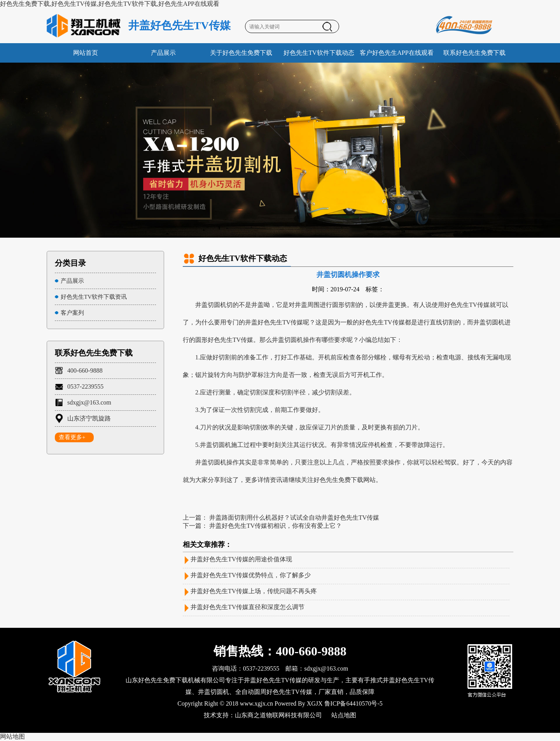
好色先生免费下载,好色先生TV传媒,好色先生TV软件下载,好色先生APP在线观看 (110, 4)
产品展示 (163, 53)
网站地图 (12, 737)
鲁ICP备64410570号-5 (353, 703)
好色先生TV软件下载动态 (319, 53)
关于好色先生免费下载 (241, 53)
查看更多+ (72, 437)
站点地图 (344, 715)
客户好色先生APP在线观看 (396, 53)
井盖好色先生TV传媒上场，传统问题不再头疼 (254, 591)
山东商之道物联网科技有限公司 (278, 715)
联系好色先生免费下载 (474, 53)
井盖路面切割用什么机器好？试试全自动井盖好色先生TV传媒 (294, 518)
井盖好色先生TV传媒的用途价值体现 (241, 559)
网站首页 (86, 53)
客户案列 (72, 313)
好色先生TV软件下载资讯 (94, 297)
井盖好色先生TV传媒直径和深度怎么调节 (248, 607)
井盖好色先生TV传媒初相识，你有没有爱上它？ (276, 526)
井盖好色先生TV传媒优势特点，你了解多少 (251, 575)
